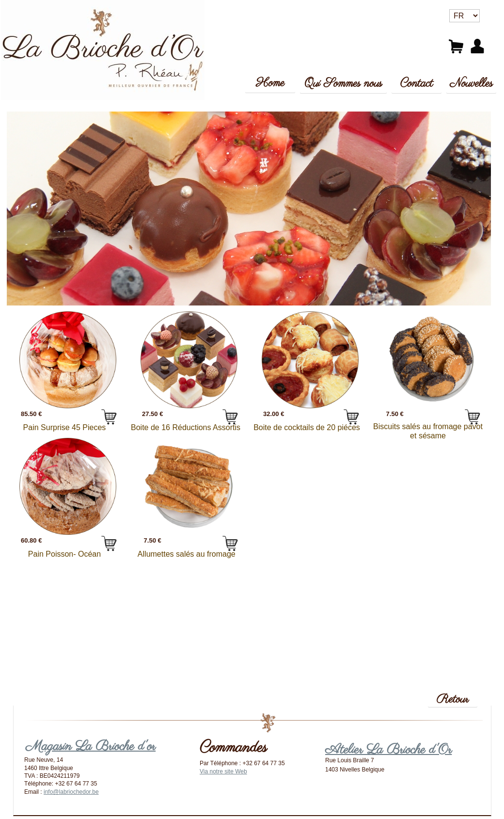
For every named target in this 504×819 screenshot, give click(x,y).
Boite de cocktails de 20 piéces (307, 427)
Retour (453, 699)
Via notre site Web (223, 771)
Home (270, 83)
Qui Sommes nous (343, 84)
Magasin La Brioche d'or (91, 747)
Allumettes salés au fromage (185, 554)
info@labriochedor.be (71, 792)
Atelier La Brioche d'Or (388, 750)
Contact (417, 84)
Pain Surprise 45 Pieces (65, 427)
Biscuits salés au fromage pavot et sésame (428, 431)
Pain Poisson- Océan (64, 554)
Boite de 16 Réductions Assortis (186, 427)
